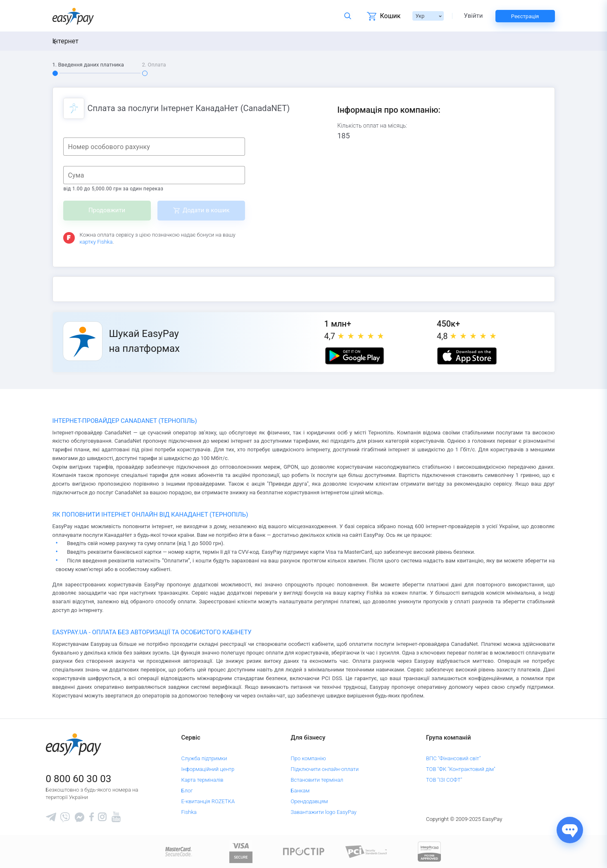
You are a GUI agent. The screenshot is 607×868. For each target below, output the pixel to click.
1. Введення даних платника (88, 65)
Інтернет (65, 41)
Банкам (300, 791)
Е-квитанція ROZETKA (208, 801)
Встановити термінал (317, 780)
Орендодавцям (309, 801)
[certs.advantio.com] (429, 851)
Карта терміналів (202, 780)
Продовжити (107, 210)
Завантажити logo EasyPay (324, 812)
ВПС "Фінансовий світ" (453, 758)
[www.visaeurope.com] (241, 851)
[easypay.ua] (73, 16)
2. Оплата (154, 65)
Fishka (189, 812)
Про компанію (308, 758)
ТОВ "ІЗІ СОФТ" (444, 780)
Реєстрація (525, 16)
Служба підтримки (204, 758)
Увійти (474, 16)
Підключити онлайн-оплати (325, 769)
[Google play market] (355, 356)
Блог (187, 791)
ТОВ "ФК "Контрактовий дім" (461, 769)
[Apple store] (467, 356)
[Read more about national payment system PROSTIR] (304, 851)
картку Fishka (96, 242)
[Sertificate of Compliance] (367, 851)
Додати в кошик (206, 210)
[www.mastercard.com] (178, 851)
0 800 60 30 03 (79, 779)
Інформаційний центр (208, 769)
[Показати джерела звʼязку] (570, 830)
